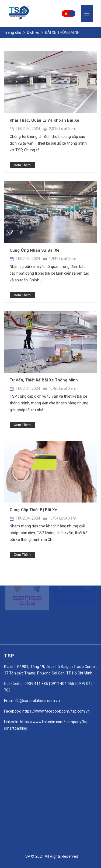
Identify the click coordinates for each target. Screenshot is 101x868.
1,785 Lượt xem (60, 388)
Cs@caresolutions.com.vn (38, 701)
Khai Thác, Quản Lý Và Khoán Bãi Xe (44, 120)
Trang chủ (13, 32)
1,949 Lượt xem (60, 259)
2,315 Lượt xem (60, 129)
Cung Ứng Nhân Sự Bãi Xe (35, 250)
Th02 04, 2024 (25, 129)
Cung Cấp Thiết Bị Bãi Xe (33, 510)
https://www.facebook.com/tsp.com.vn (56, 711)
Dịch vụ (33, 32)
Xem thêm (22, 165)
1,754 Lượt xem (60, 518)
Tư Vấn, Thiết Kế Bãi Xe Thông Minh (44, 380)
